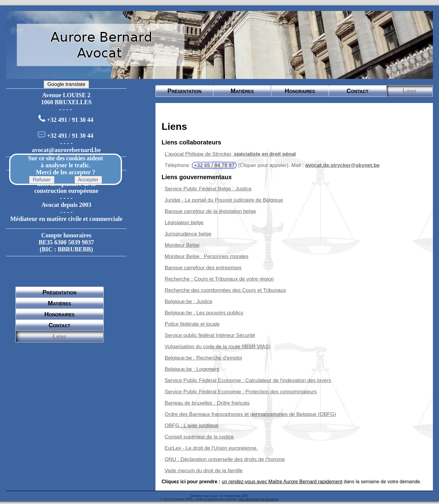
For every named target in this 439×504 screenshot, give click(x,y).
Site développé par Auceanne (259, 499)
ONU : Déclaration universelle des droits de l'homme (225, 459)
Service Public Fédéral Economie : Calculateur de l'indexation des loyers (248, 380)
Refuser (42, 180)
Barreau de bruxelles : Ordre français (207, 403)
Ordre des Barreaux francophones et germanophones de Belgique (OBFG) (250, 414)
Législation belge (184, 223)
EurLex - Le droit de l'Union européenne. (211, 448)
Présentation (59, 292)
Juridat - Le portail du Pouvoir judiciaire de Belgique (224, 200)
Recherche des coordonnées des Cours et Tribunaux (225, 290)
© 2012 (165, 499)
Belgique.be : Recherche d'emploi (203, 358)
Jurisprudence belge (188, 234)
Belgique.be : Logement (192, 369)
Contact (59, 325)
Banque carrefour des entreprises (203, 268)
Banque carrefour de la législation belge (210, 211)
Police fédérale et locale (192, 324)
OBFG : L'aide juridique (191, 426)
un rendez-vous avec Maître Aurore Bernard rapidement (282, 482)
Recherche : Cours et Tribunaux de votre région (219, 279)
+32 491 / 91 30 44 (70, 120)
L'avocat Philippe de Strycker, (230, 154)
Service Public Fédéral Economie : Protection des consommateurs (241, 392)
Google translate (66, 84)
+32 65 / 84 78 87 (214, 165)
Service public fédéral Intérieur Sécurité (210, 335)
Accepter (88, 180)
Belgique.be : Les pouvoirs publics (204, 313)
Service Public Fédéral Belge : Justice (208, 189)
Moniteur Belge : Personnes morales (207, 256)
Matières (59, 303)
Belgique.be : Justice (189, 302)
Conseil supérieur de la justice (199, 437)
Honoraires (59, 314)
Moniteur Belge (182, 245)
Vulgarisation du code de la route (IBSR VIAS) (218, 347)
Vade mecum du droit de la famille (204, 471)
